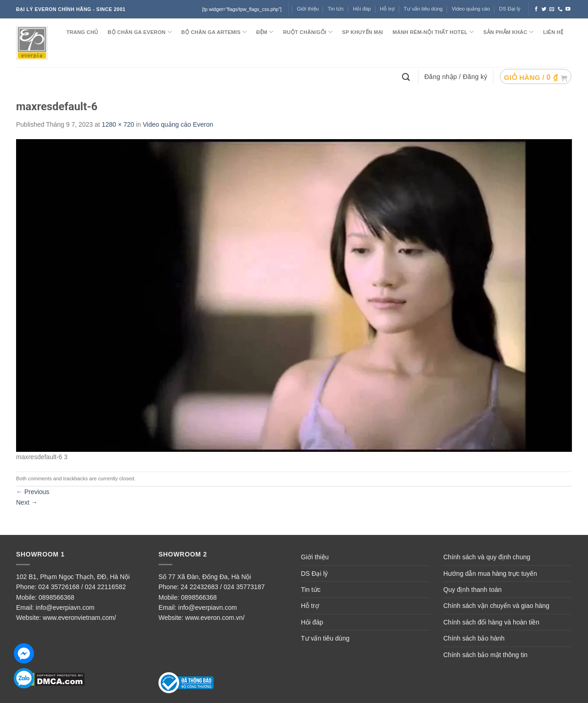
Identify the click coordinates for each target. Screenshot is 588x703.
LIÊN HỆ (553, 32)
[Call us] (560, 9)
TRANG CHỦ (82, 32)
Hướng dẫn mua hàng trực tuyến (490, 574)
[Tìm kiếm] (407, 76)
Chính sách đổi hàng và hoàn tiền (491, 622)
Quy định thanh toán (472, 590)
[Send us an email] (552, 9)
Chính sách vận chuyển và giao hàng (496, 606)
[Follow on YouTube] (568, 9)
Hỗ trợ (387, 9)
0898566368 (57, 597)
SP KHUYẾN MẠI (363, 32)
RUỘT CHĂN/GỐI (308, 32)
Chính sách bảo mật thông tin (485, 655)
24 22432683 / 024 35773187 (223, 587)
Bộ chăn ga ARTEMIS (214, 32)
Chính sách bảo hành (474, 638)
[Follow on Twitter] (544, 9)
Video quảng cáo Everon (178, 124)
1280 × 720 (118, 124)
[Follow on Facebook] (536, 9)
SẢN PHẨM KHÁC (508, 32)
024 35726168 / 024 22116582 (82, 587)
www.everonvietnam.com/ (79, 618)
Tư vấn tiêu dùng (423, 9)
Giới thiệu (308, 9)
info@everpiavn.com (65, 607)
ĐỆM (265, 32)
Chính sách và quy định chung (487, 557)
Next (27, 502)
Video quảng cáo (471, 9)
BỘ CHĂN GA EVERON (140, 32)
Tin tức (336, 9)
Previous (33, 492)
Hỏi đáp (312, 622)
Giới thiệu (315, 557)
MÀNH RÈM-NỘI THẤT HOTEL (433, 32)
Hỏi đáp (362, 9)
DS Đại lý (509, 9)
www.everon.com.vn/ (215, 618)
